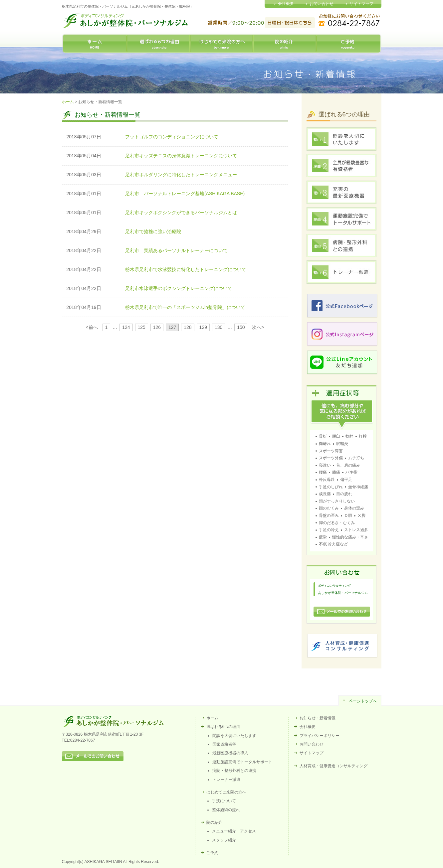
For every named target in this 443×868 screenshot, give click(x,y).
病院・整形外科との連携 (234, 771)
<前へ (92, 327)
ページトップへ (363, 701)
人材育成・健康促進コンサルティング (333, 766)
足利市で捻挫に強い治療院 (153, 231)
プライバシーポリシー (320, 736)
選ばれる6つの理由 (158, 44)
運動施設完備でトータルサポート (242, 762)
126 (157, 327)
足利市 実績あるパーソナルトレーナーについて (176, 250)
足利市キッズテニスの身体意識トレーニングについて (181, 156)
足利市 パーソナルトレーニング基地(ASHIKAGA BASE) (187, 194)
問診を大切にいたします (234, 736)
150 (241, 327)
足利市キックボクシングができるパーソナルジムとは (181, 213)
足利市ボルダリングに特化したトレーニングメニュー (181, 175)
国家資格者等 (224, 744)
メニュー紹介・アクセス (234, 831)
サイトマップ (361, 4)
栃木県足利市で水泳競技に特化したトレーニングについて (186, 269)
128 (188, 327)
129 (203, 327)
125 (141, 327)
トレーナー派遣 (226, 780)
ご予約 (349, 44)
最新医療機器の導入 (230, 753)
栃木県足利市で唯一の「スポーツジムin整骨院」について (185, 307)
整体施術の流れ (226, 810)
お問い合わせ (322, 4)
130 (219, 327)
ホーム (94, 44)
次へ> (258, 327)
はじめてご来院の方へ (222, 44)
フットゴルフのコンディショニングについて (172, 137)
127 (172, 327)
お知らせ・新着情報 (318, 718)
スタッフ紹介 (224, 840)
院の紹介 (285, 44)
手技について (224, 801)
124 (126, 327)
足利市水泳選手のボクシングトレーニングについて (179, 288)
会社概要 (286, 4)
